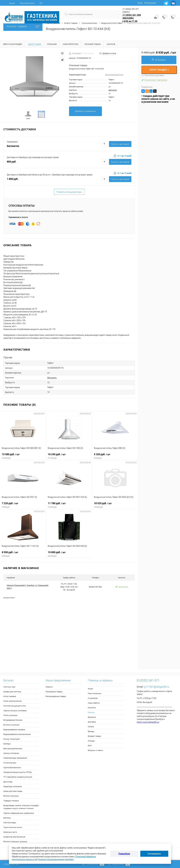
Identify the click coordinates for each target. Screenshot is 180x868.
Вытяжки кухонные (11, 725)
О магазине (93, 698)
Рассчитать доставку (153, 75)
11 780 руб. (69, 505)
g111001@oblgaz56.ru (157, 687)
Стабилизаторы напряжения (15, 758)
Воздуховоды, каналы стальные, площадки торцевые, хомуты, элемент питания (21, 807)
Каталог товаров (23, 26)
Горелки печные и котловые (15, 711)
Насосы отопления (11, 754)
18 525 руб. (115, 505)
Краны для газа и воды (13, 791)
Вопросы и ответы (96, 751)
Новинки (49, 687)
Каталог (91, 713)
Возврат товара (94, 736)
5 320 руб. (115, 456)
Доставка (92, 722)
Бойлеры (7, 744)
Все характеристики (114, 75)
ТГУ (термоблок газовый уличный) (18, 777)
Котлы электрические (12, 701)
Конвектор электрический (14, 837)
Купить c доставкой (120, 144)
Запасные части (10, 832)
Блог (90, 746)
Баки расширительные (13, 749)
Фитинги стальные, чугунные (15, 842)
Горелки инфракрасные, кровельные (19, 813)
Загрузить (113, 90)
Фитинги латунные (11, 796)
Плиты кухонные (10, 716)
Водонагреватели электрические (17, 735)
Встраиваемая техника (13, 720)
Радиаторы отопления (13, 787)
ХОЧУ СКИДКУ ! (159, 70)
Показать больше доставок (69, 192)
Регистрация (150, 3)
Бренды (91, 732)
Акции (12, 3)
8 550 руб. (23, 554)
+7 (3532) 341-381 (11, 864)
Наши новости (94, 703)
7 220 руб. (23, 505)
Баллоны (7, 818)
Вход (140, 3)
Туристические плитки (13, 828)
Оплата (91, 727)
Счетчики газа (9, 687)
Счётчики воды (10, 823)
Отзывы (91, 741)
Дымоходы (8, 782)
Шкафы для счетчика (12, 692)
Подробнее (124, 854)
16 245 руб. (69, 456)
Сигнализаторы (10, 763)
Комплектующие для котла (15, 706)
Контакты (92, 708)
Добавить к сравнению (85, 111)
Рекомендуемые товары (56, 697)
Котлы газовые (10, 697)
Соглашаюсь (154, 854)
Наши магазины (27, 3)
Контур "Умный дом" (12, 739)
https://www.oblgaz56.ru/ (148, 722)
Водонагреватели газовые (14, 730)
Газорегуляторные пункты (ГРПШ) (18, 773)
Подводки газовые (11, 801)
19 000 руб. (69, 554)
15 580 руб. (23, 456)
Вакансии (92, 717)
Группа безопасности (12, 768)
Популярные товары (54, 692)
